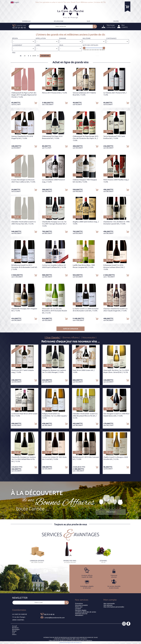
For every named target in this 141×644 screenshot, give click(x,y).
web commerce (77, 643)
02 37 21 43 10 (49, 614)
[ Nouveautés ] (89, 338)
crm (81, 643)
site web (72, 643)
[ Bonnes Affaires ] (71, 338)
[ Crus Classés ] (52, 338)
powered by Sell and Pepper (65, 643)
